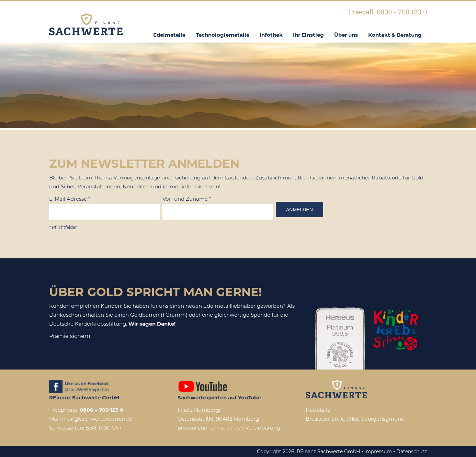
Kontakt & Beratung (395, 35)
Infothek (271, 35)
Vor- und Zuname (187, 199)
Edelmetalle (169, 35)
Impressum (378, 452)
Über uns (346, 35)
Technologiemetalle (223, 35)
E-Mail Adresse (70, 199)
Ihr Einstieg (308, 35)
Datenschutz (412, 452)
